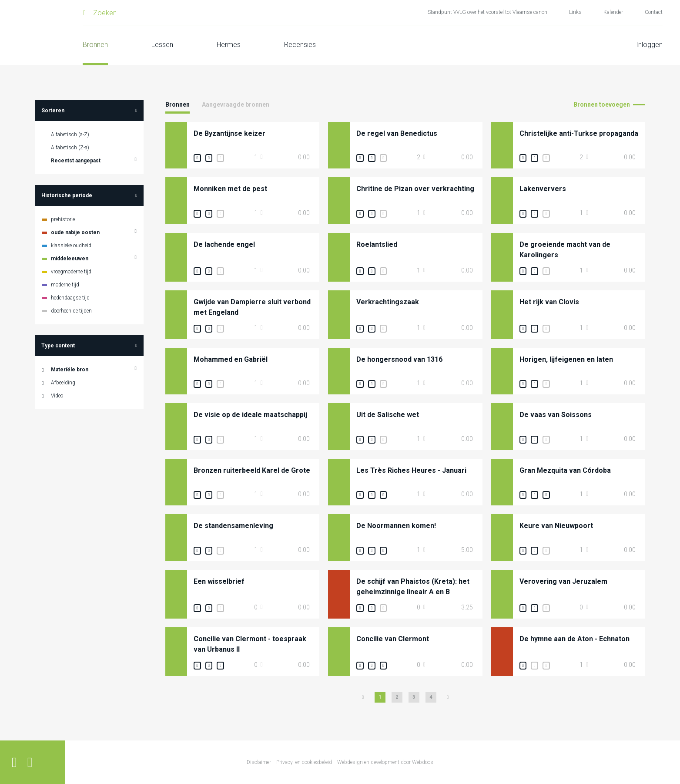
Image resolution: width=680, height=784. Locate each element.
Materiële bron (70, 370)
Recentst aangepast (76, 161)
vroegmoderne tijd (71, 272)
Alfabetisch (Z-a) (70, 148)
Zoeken (105, 13)
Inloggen (649, 45)
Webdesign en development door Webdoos (385, 762)
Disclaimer (259, 762)
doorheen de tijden (71, 311)
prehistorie (63, 219)
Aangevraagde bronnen (236, 104)
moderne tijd (65, 285)
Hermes (229, 45)
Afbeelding (63, 383)
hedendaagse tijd (70, 298)
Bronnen (95, 45)
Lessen (162, 45)
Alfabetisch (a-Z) (70, 135)
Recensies (300, 45)
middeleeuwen (70, 259)
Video (57, 396)
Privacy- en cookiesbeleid (304, 762)
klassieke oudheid (71, 246)
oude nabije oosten (75, 232)
